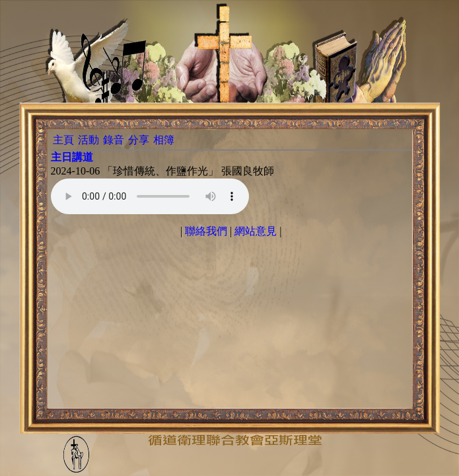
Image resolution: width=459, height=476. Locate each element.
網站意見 (256, 231)
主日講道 (72, 157)
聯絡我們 (206, 231)
